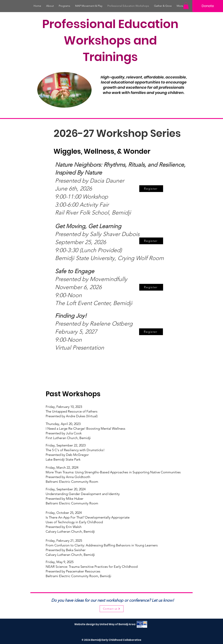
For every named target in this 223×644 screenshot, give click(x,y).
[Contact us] (112, 609)
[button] (186, 6)
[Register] (151, 189)
